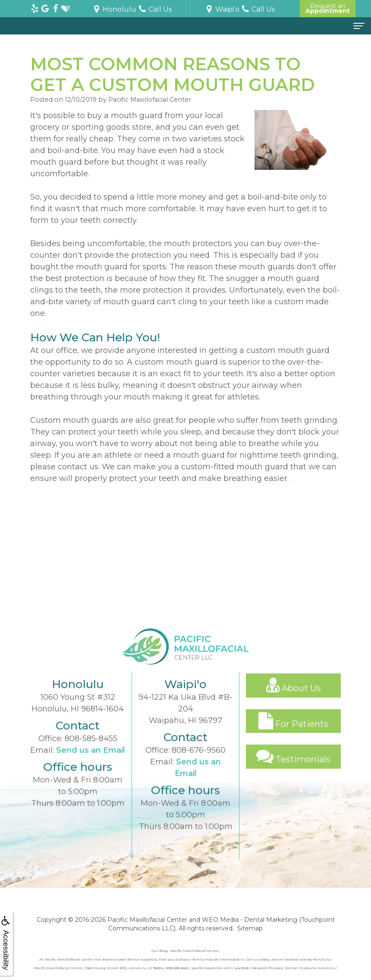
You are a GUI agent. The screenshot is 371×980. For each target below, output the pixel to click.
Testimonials (293, 768)
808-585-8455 (91, 751)
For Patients (293, 733)
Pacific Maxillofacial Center (147, 920)
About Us (294, 697)
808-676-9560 (199, 762)
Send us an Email (91, 762)
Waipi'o (222, 9)
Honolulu (114, 9)
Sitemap (250, 928)
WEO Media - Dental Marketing (250, 920)
